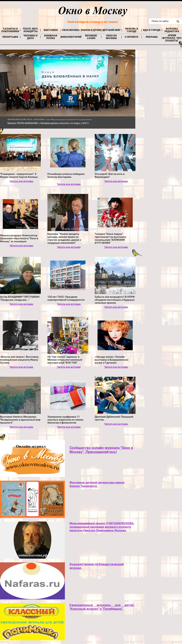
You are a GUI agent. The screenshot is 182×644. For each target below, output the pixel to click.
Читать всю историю (21, 181)
